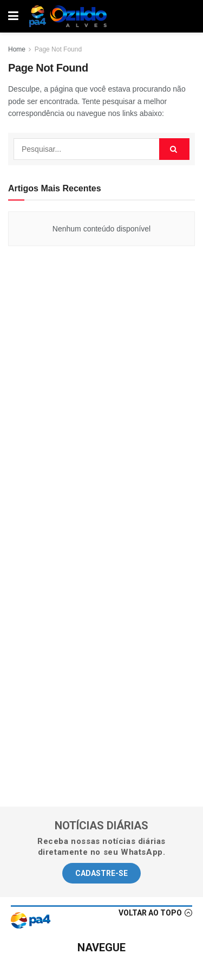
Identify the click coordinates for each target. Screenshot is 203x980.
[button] (101, 873)
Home (17, 49)
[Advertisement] (102, 392)
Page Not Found (58, 49)
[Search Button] (174, 149)
